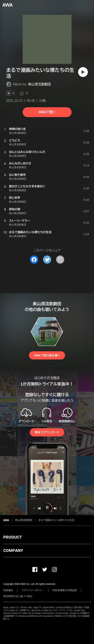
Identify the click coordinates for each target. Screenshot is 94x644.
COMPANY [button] (13, 550)
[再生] (83, 72)
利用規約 (8, 590)
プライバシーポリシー (33, 590)
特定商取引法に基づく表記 (18, 596)
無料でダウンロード (47, 432)
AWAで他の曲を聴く (47, 355)
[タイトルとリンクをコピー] (60, 260)
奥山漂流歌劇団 (39, 84)
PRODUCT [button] (13, 537)
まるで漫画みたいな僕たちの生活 (56, 520)
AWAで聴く (47, 112)
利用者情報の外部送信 (65, 590)
